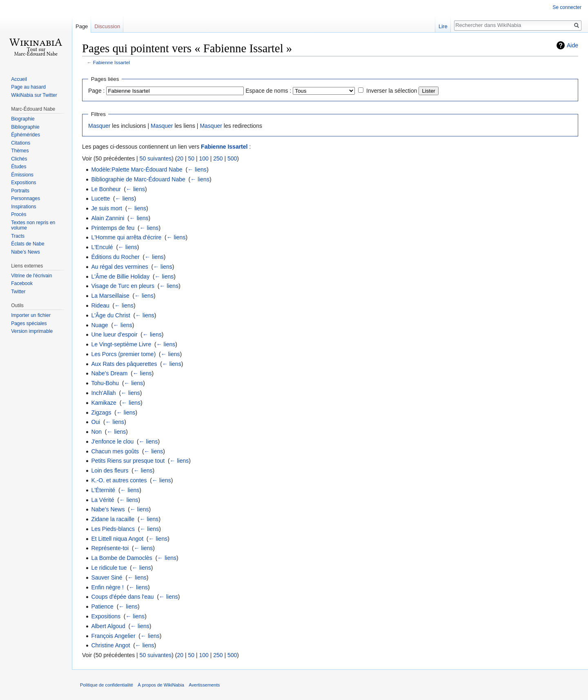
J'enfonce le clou (112, 441)
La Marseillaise (110, 296)
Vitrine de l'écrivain (31, 276)
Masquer (99, 126)
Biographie (23, 119)
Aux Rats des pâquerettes (124, 364)
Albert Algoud (108, 626)
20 (180, 158)
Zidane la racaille (113, 519)
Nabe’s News (25, 252)
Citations (21, 143)
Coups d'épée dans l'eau (122, 597)
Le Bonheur (106, 189)
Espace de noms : (268, 91)
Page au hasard (28, 87)
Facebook (22, 283)
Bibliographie (25, 127)
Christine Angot (110, 645)
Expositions (106, 616)
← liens (197, 169)
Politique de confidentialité (107, 685)
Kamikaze (104, 403)
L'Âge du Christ (110, 315)
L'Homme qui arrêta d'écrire (126, 237)
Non (96, 432)
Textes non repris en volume (33, 225)
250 (218, 158)
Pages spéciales (29, 323)
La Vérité (102, 500)
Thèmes (20, 151)
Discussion (107, 26)
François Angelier (113, 636)
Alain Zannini (108, 218)
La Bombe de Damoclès (121, 558)
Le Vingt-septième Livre (121, 344)
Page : (96, 91)
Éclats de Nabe (28, 244)
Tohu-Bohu (105, 383)
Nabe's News (108, 509)
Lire (443, 26)
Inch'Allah (103, 393)
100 (204, 158)
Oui (96, 422)
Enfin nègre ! (107, 587)
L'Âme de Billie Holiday (120, 276)
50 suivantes (156, 158)
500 (232, 158)
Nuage (99, 325)
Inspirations (23, 207)
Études (19, 167)
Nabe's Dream (109, 373)
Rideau (100, 305)
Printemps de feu (113, 228)
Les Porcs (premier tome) (123, 354)
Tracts (18, 236)
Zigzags (101, 412)
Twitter (18, 292)
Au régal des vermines (119, 267)
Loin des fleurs (110, 470)
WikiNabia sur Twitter (34, 95)
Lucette (100, 198)
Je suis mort (106, 208)
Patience (102, 606)
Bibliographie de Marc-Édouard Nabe (138, 179)
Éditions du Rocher (115, 257)
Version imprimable (32, 331)
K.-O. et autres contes (119, 480)
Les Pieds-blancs (113, 529)
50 (191, 158)
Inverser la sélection (392, 91)
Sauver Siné (107, 577)
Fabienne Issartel (111, 62)
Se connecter (567, 7)
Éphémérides (26, 135)
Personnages (26, 198)
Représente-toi (110, 548)
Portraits (20, 191)
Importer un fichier (31, 315)
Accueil (19, 79)
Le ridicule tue (109, 568)
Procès (19, 214)
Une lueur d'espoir (114, 334)
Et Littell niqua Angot (117, 539)
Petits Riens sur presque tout (128, 461)
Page (82, 26)
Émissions (22, 175)
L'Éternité (103, 490)
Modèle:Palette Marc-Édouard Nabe (137, 169)
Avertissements (204, 685)
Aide (572, 45)
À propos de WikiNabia (161, 685)
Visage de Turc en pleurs (123, 286)
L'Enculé (102, 247)
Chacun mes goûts (115, 451)
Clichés (19, 159)
